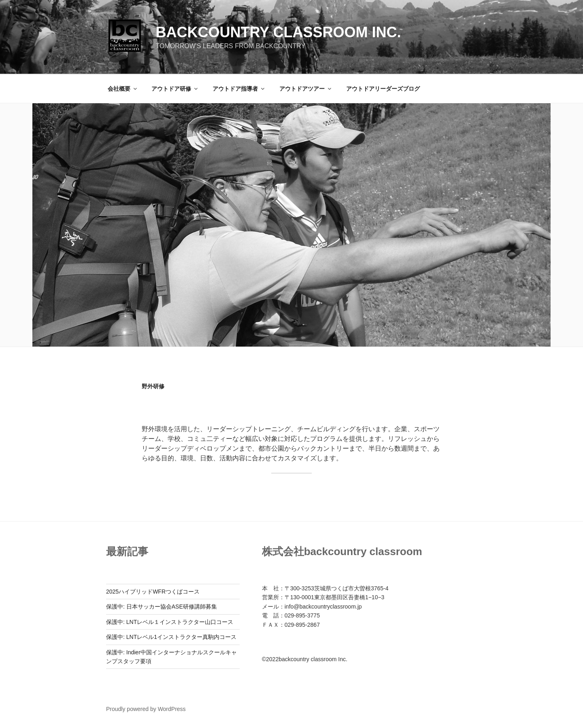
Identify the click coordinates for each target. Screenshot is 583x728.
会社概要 (123, 89)
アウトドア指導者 (239, 89)
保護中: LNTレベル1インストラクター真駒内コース (171, 637)
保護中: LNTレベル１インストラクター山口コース (170, 622)
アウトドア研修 (175, 89)
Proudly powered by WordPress (146, 709)
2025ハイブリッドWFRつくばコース (153, 592)
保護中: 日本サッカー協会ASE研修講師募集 (162, 607)
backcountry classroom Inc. (278, 32)
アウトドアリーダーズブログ (383, 89)
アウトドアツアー (306, 89)
